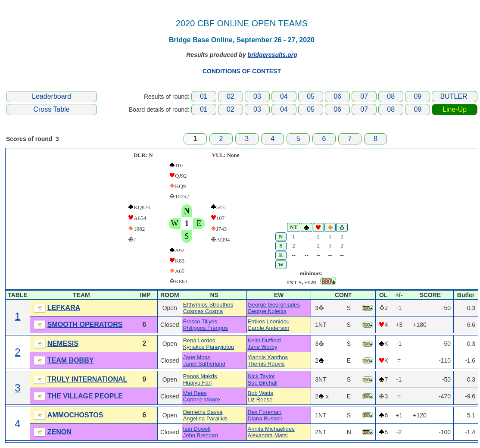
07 (364, 96)
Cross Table (51, 109)
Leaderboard (51, 96)
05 (311, 96)
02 (231, 96)
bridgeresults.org (273, 55)
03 (257, 96)
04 (284, 96)
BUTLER (454, 96)
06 (337, 96)
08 (391, 96)
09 (418, 96)
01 (204, 96)
